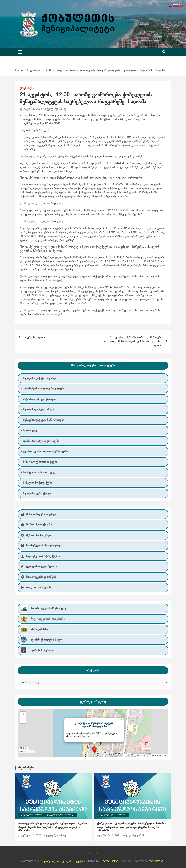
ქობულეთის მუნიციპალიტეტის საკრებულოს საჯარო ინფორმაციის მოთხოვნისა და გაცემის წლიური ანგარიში (52, 827)
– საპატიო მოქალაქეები (36, 483)
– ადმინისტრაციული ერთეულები (42, 389)
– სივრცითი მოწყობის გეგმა (39, 472)
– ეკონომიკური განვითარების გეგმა (44, 451)
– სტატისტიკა (29, 430)
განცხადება (27, 88)
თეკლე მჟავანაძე (56, 109)
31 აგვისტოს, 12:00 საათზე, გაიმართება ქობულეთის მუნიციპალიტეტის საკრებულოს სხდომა (131, 341)
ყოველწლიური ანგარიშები (61, 815)
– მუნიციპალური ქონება (36, 493)
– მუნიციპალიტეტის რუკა (37, 410)
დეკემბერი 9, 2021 (109, 836)
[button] (94, 750)
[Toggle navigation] (20, 52)
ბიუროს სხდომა (35, 337)
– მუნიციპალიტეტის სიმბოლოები (42, 420)
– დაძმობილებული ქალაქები (40, 441)
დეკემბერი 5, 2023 (30, 836)
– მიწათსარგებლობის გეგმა (39, 462)
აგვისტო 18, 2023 (31, 109)
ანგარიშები (26, 768)
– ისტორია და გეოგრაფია (38, 399)
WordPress (156, 861)
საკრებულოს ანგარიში (31, 815)
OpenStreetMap (159, 756)
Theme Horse (110, 861)
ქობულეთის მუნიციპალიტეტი (63, 861)
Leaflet (142, 756)
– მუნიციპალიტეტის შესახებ (39, 378)
